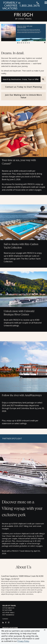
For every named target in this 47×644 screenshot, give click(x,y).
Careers (5, 619)
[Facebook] (6, 622)
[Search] (43, 79)
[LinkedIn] (3, 622)
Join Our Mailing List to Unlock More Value (23, 96)
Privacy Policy (23, 641)
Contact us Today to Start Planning (23, 87)
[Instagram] (9, 622)
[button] (45, 630)
